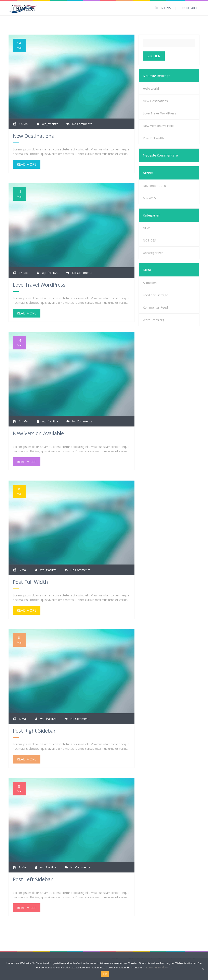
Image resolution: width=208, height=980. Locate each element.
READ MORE (27, 164)
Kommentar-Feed (155, 307)
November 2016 (154, 186)
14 (19, 45)
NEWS (147, 228)
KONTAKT (190, 8)
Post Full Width (153, 138)
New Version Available (158, 126)
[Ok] (203, 969)
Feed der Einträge (155, 295)
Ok (105, 974)
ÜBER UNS (163, 8)
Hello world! (151, 88)
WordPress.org (154, 320)
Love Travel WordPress (160, 113)
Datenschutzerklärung (157, 967)
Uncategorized (153, 253)
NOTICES (149, 240)
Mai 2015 (149, 198)
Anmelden (150, 283)
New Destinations (155, 101)
